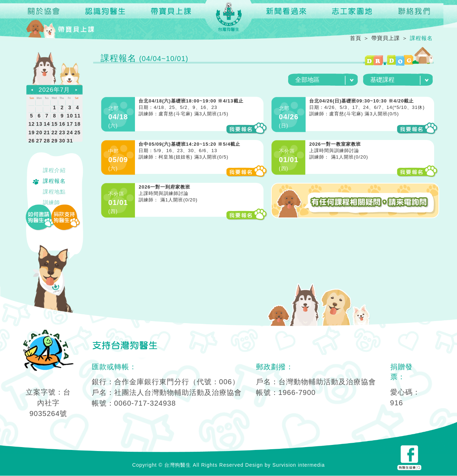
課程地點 (54, 192)
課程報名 (54, 181)
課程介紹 (54, 170)
